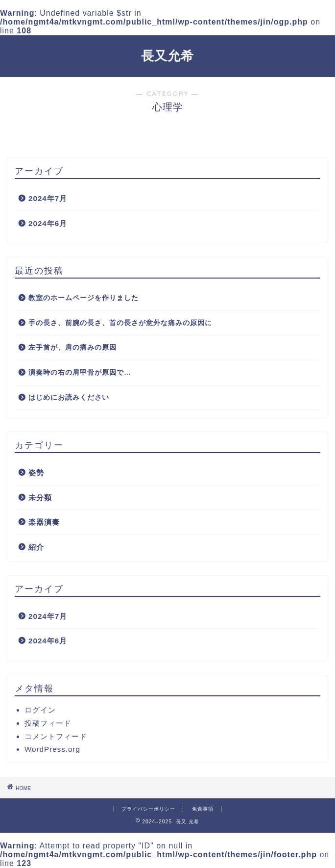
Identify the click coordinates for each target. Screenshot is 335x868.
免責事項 (203, 809)
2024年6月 (48, 223)
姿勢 (36, 472)
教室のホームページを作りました (84, 298)
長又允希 (167, 55)
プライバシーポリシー (148, 809)
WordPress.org (52, 749)
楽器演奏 (44, 522)
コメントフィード (56, 736)
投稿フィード (48, 723)
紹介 (36, 547)
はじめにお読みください (69, 397)
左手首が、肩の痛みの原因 (72, 347)
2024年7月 (48, 198)
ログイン (40, 710)
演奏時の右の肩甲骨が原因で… (80, 372)
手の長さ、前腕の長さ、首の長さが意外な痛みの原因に (120, 323)
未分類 (40, 498)
